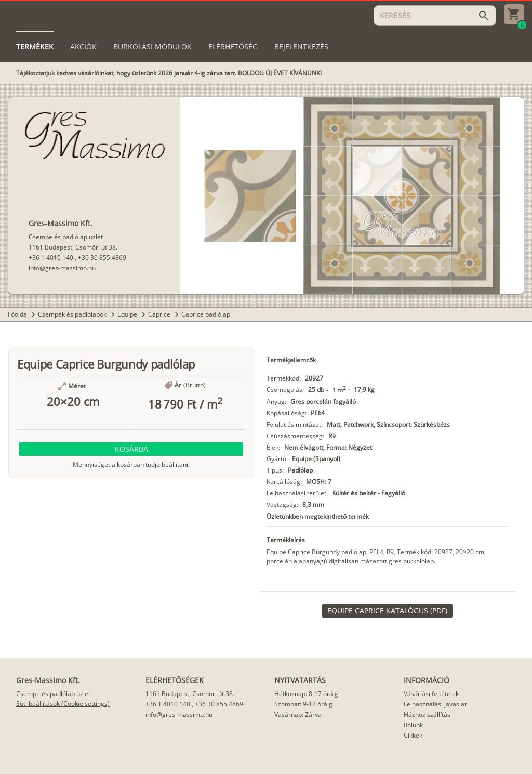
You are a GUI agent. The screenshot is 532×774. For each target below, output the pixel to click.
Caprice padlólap (206, 314)
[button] (131, 449)
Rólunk (413, 725)
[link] (387, 611)
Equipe (128, 314)
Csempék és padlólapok (73, 314)
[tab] (35, 47)
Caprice (160, 314)
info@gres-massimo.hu (62, 268)
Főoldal (18, 314)
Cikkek (413, 735)
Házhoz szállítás (427, 714)
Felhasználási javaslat (435, 704)
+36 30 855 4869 (102, 258)
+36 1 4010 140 (51, 258)
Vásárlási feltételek (431, 694)
